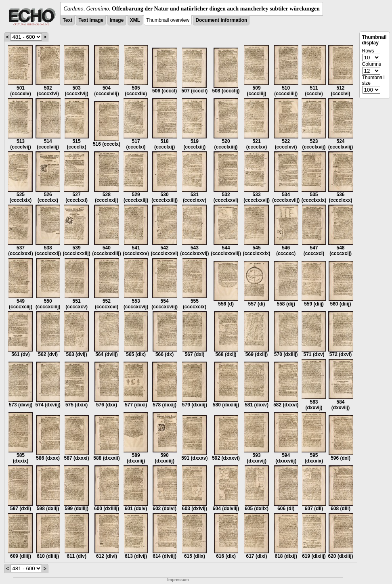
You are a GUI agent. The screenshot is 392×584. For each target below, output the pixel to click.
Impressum (178, 580)
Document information (221, 20)
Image (117, 20)
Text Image (91, 20)
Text (67, 20)
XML (135, 20)
